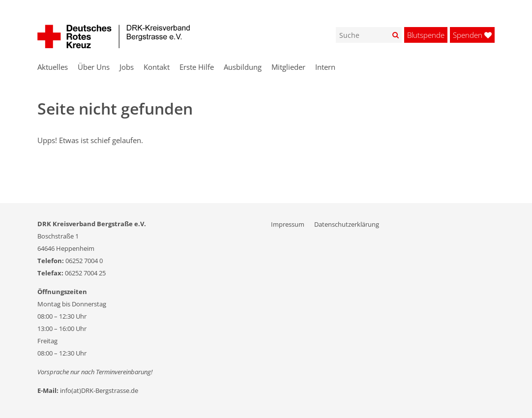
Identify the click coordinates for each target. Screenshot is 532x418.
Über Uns (94, 67)
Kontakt (157, 67)
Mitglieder (288, 67)
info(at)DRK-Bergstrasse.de (99, 390)
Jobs (127, 67)
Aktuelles (53, 67)
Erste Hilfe (197, 67)
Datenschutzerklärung (347, 224)
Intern (325, 67)
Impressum (288, 224)
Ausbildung (243, 67)
